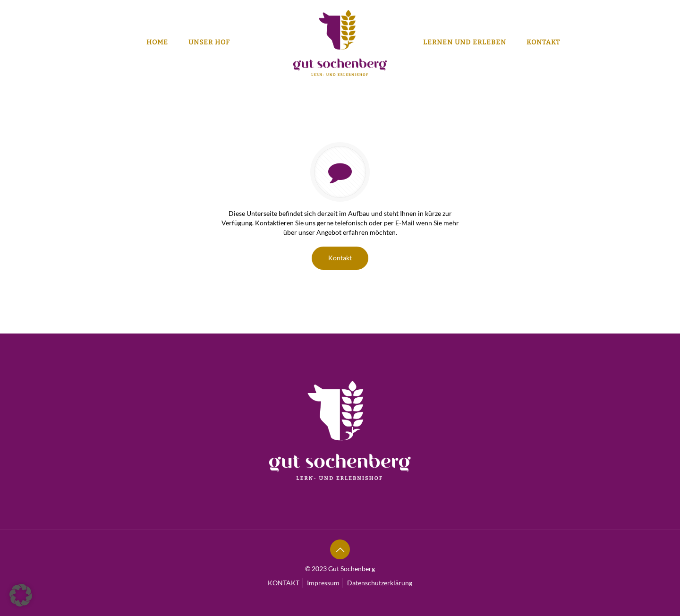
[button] (21, 595)
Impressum (323, 583)
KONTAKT (284, 583)
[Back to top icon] (340, 549)
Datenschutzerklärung (380, 583)
